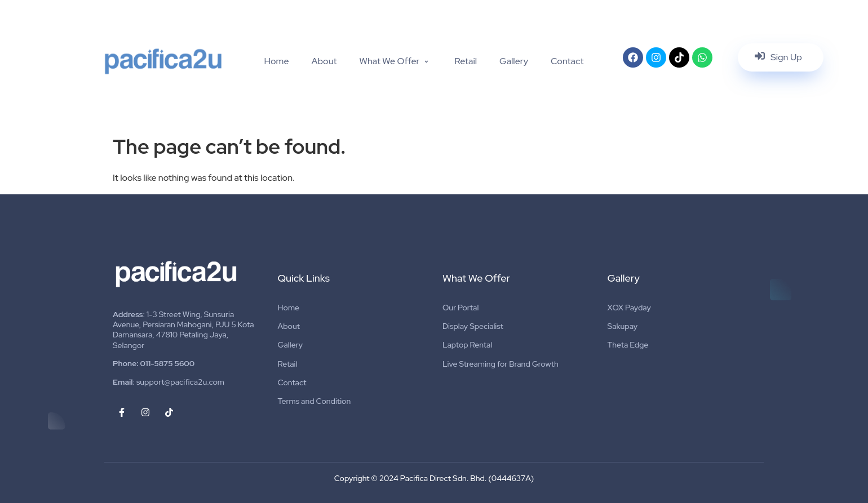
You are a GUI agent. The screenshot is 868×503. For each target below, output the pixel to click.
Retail (466, 61)
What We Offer (396, 61)
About (324, 61)
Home (276, 61)
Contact (567, 61)
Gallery (514, 61)
